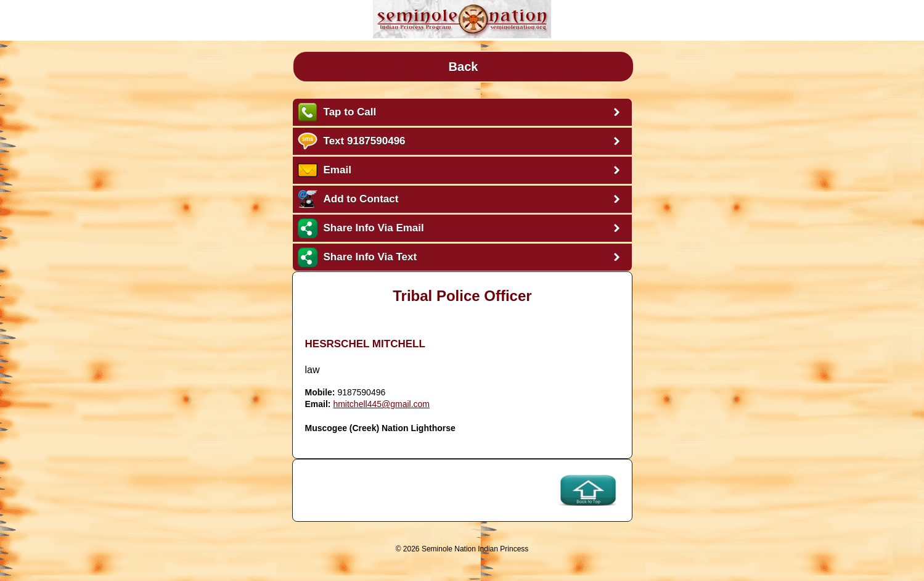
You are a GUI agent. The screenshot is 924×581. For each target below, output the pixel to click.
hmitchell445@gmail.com (381, 404)
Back (464, 67)
